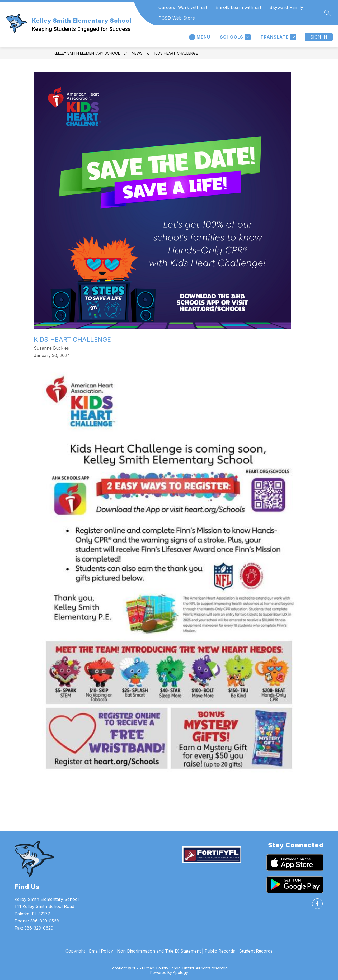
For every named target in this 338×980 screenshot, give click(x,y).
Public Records (220, 951)
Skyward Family (286, 7)
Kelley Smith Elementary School (87, 53)
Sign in (319, 37)
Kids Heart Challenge (176, 53)
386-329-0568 (45, 921)
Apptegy (180, 972)
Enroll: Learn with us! (238, 7)
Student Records (256, 951)
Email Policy (101, 951)
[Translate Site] (278, 37)
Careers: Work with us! (183, 7)
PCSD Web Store (177, 18)
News (137, 53)
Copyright (75, 951)
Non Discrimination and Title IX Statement (159, 951)
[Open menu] (200, 37)
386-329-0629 (39, 928)
